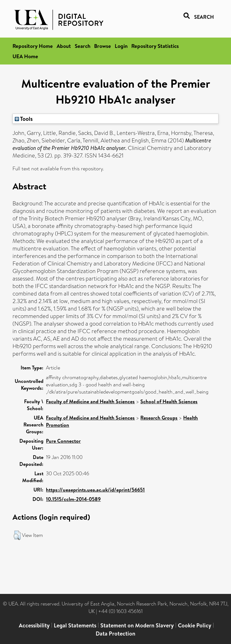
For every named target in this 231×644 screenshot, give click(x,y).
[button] (17, 535)
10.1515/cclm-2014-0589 (73, 499)
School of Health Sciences (169, 401)
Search (83, 46)
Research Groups (159, 418)
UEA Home (25, 56)
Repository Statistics (155, 46)
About (64, 46)
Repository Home (33, 46)
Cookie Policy (195, 625)
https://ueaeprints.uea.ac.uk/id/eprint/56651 (95, 490)
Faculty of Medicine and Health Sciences (90, 401)
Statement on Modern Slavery (137, 625)
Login (121, 46)
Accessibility (34, 625)
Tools (24, 119)
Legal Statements (75, 625)
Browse (103, 46)
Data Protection (115, 634)
